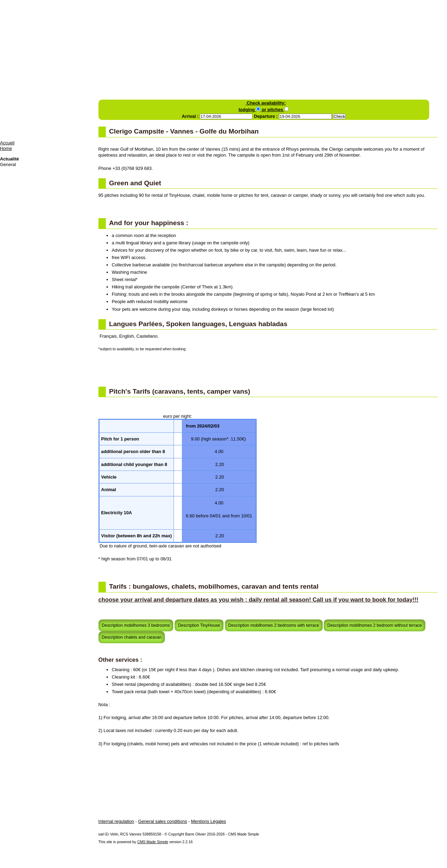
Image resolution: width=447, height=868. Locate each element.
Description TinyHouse (199, 625)
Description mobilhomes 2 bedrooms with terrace (274, 625)
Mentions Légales (208, 821)
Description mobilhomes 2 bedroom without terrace (375, 625)
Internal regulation (116, 821)
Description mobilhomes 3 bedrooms (136, 625)
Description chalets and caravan (132, 637)
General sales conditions (162, 821)
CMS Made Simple (153, 842)
